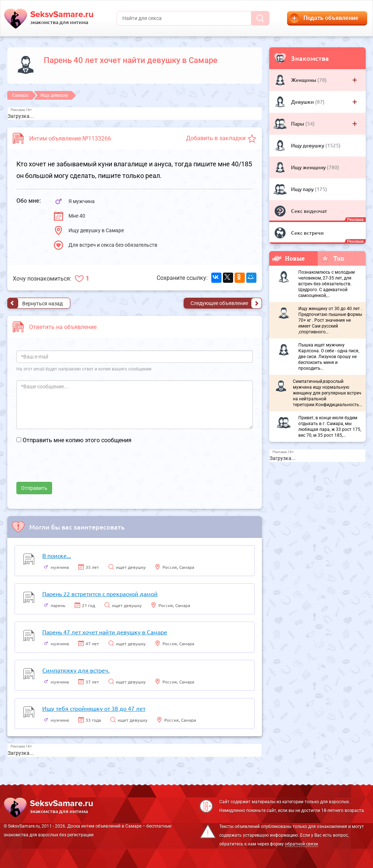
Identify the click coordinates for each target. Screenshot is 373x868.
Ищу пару (303, 189)
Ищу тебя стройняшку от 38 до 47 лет (94, 708)
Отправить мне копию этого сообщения (77, 440)
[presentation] (72, 468)
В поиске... (57, 555)
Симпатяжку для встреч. (76, 670)
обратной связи (301, 844)
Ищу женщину (309, 167)
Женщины (304, 80)
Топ (332, 258)
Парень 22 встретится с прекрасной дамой (100, 594)
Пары (298, 124)
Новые (288, 258)
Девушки (303, 102)
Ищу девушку (308, 145)
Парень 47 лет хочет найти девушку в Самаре (105, 632)
